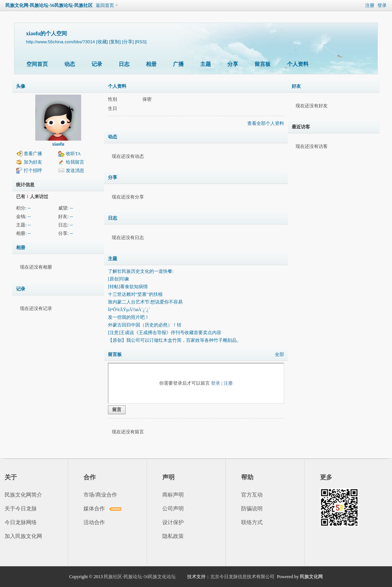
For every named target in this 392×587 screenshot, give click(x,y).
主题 (206, 64)
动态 (70, 64)
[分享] (128, 42)
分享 (233, 64)
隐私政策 (173, 536)
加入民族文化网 (23, 536)
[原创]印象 (119, 279)
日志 (124, 64)
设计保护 (173, 522)
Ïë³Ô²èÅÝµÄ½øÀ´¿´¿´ (129, 310)
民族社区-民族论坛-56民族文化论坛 (140, 577)
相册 (151, 64)
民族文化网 (311, 577)
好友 (296, 86)
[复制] (115, 42)
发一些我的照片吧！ (129, 317)
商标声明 (173, 495)
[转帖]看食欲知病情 (128, 287)
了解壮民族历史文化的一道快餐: (141, 271)
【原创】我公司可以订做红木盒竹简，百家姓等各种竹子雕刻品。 (175, 340)
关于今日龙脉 (21, 509)
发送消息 (75, 171)
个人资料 (298, 64)
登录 (382, 5)
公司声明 (173, 509)
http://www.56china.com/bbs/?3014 (60, 42)
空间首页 (37, 64)
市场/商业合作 (100, 495)
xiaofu (58, 144)
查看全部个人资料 (266, 123)
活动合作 (94, 522)
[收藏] (102, 42)
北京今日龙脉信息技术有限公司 (242, 577)
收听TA (73, 154)
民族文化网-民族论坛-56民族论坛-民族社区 (49, 5)
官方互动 (252, 495)
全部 (279, 354)
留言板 (263, 64)
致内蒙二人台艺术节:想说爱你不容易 (145, 302)
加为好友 (33, 162)
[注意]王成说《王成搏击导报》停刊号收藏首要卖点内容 (165, 333)
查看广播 (33, 154)
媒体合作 (94, 509)
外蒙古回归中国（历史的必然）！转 (145, 325)
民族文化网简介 (23, 495)
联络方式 (252, 522)
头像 (21, 86)
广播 (178, 64)
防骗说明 (252, 509)
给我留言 (75, 162)
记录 (97, 64)
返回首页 (105, 5)
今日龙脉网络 (21, 522)
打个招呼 (33, 171)
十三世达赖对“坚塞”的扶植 (135, 294)
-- (29, 208)
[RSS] (140, 42)
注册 (370, 5)
